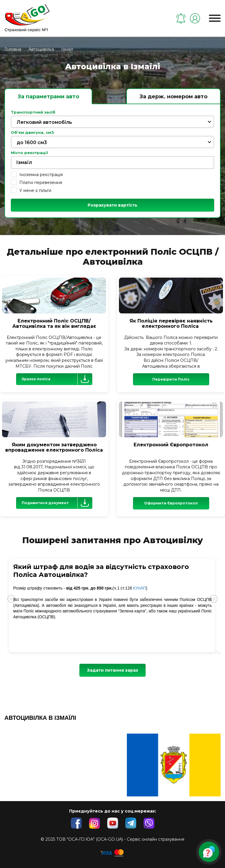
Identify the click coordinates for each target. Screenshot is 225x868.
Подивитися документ (57, 503)
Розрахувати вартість (112, 205)
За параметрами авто (48, 97)
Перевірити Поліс (171, 379)
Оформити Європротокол (171, 503)
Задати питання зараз (112, 670)
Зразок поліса (57, 379)
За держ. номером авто (173, 97)
